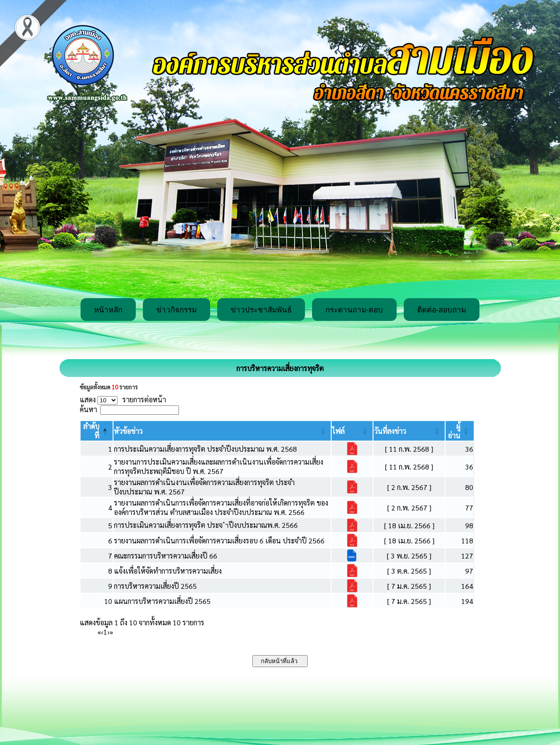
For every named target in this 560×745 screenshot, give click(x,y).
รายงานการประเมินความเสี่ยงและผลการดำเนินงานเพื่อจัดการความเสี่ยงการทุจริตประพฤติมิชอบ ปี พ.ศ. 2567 (219, 466)
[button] (128, 431)
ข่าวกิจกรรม (177, 310)
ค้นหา (88, 409)
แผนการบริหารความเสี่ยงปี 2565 (162, 601)
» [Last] (111, 632)
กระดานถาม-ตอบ (354, 310)
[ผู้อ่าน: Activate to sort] (460, 431)
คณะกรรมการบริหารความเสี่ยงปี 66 (166, 556)
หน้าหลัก (108, 310)
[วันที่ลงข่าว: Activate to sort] (409, 431)
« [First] (99, 632)
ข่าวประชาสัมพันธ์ (261, 310)
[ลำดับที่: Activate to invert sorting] (97, 431)
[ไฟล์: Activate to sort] (352, 431)
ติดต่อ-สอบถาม (442, 310)
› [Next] (108, 632)
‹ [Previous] (102, 632)
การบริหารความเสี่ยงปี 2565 (155, 586)
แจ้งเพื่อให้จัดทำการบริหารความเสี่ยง (168, 571)
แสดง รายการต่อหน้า (123, 399)
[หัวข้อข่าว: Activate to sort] (222, 431)
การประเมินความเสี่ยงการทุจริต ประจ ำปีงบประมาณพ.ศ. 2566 (206, 525)
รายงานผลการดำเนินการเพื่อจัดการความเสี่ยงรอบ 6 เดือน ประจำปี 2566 (219, 541)
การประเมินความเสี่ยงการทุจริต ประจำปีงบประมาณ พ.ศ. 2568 (205, 449)
